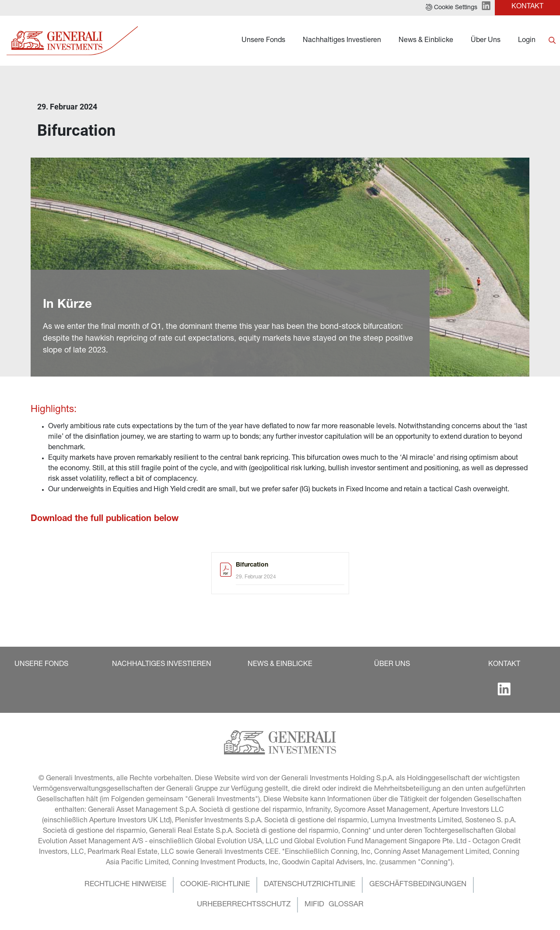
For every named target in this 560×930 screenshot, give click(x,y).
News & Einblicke (426, 41)
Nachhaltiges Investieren (342, 41)
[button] (451, 8)
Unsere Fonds (263, 41)
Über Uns (486, 41)
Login (527, 41)
